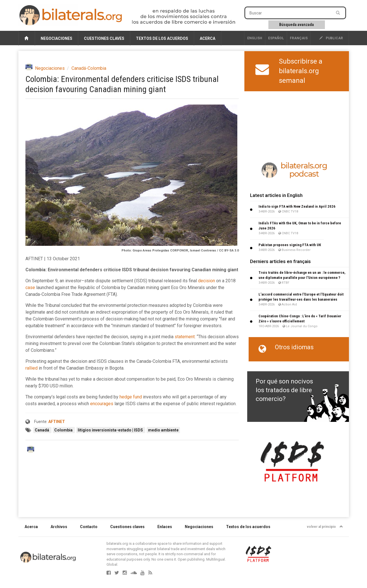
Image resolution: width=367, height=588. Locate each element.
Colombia (64, 430)
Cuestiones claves (104, 38)
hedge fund (131, 397)
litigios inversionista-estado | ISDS (111, 430)
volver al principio (325, 527)
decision (207, 281)
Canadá (42, 430)
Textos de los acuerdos (162, 38)
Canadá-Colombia (89, 68)
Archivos (59, 527)
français (299, 38)
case (30, 288)
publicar (331, 38)
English (255, 38)
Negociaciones (57, 38)
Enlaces (165, 527)
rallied (32, 368)
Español (276, 38)
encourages (102, 404)
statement (185, 337)
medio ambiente (163, 430)
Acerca (208, 38)
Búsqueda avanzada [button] (297, 25)
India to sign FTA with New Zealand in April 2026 (297, 206)
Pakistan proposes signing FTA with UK (290, 245)
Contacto (89, 527)
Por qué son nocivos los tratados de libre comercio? (284, 390)
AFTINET (57, 422)
